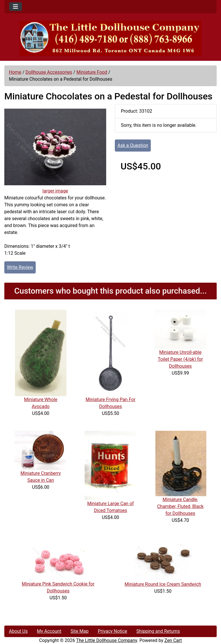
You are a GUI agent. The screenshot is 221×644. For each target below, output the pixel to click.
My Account (49, 631)
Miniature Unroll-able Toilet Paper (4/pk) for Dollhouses (180, 359)
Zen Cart (173, 640)
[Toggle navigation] (16, 7)
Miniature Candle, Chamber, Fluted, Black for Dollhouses (180, 506)
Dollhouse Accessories (49, 72)
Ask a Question (133, 145)
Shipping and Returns (158, 631)
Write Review (20, 267)
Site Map (80, 631)
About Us (18, 631)
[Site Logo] (110, 38)
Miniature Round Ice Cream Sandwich (163, 584)
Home (15, 72)
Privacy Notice (113, 631)
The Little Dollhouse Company (106, 640)
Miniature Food (92, 72)
